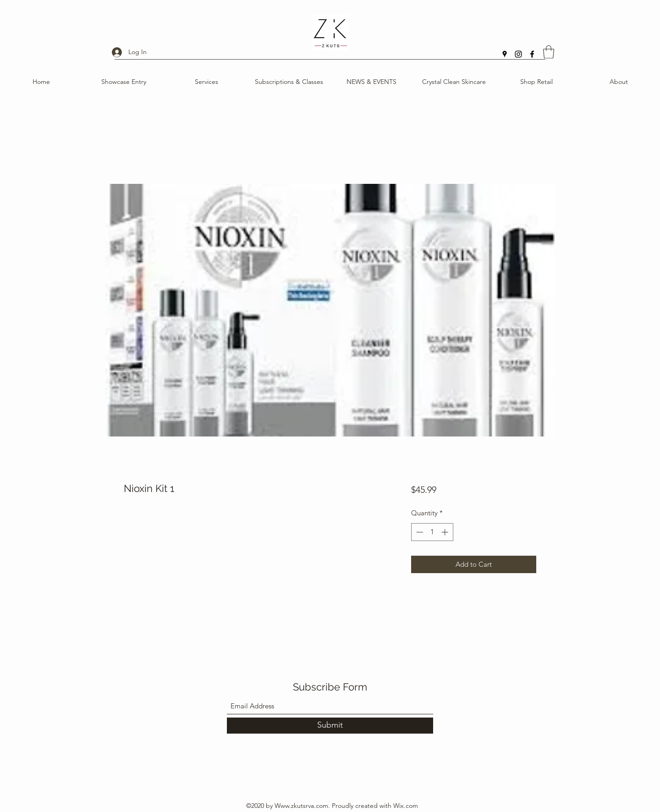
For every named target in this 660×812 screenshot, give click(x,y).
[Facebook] (532, 54)
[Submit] (330, 726)
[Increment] (446, 532)
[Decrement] (419, 532)
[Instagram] (518, 54)
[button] (549, 52)
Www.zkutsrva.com (301, 806)
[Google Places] (505, 54)
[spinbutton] (432, 532)
